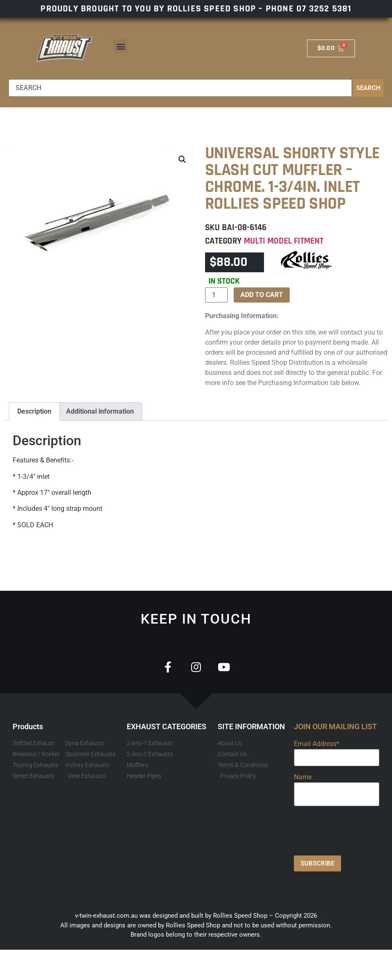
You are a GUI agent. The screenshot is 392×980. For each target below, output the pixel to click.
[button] (121, 46)
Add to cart (262, 295)
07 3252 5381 (324, 9)
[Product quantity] (216, 295)
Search (368, 88)
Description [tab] (34, 411)
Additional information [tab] (100, 411)
